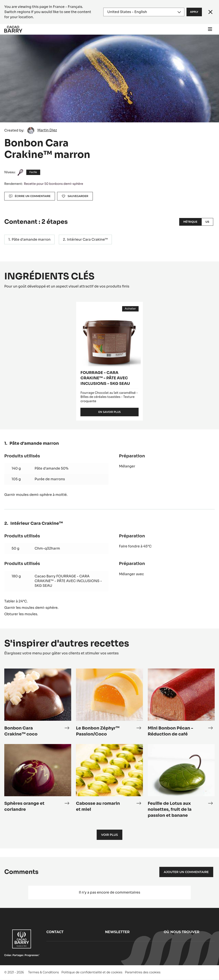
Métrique (190, 222)
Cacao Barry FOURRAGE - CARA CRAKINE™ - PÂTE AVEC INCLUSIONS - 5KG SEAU (68, 581)
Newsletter (117, 932)
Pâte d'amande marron (31, 239)
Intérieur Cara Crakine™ (87, 239)
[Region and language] (144, 12)
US (207, 222)
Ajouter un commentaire (186, 872)
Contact (55, 932)
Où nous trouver (182, 932)
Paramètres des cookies (143, 972)
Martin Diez (47, 130)
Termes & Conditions (44, 972)
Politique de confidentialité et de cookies (92, 972)
